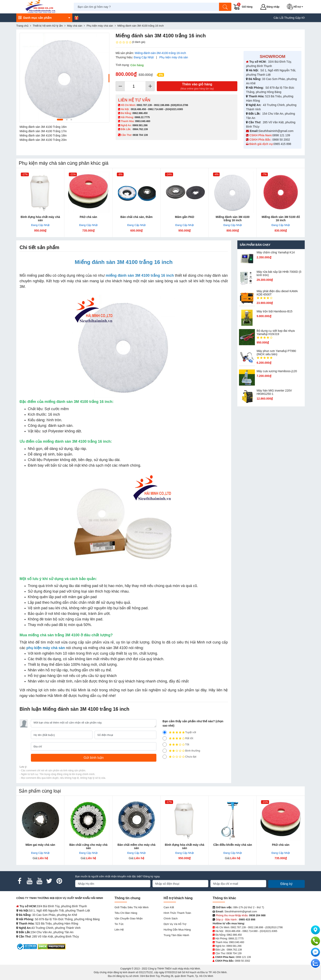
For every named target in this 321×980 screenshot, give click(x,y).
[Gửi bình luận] (94, 758)
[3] (165, 745)
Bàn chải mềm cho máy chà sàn (136, 846)
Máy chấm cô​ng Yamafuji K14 (276, 252)
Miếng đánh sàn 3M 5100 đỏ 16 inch (281, 219)
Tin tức (119, 924)
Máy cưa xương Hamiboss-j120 (277, 371)
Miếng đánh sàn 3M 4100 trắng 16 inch (233, 219)
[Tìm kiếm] (225, 7)
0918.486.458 (138, 109)
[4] (165, 738)
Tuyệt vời (179, 732)
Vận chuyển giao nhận (129, 918)
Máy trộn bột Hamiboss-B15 (274, 311)
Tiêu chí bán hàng (126, 913)
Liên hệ (119, 930)
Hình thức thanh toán (177, 913)
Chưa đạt (179, 757)
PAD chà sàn (88, 217)
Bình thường (181, 751)
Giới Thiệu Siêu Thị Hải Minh (132, 907)
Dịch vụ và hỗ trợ (175, 924)
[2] (165, 751)
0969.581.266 (140, 125)
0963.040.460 (143, 121)
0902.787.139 (144, 105)
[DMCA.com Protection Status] (52, 946)
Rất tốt (178, 738)
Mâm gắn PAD (185, 217)
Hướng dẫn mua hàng (177, 930)
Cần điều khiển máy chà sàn (233, 845)
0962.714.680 (156, 109)
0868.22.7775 (142, 117)
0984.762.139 (140, 129)
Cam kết (169, 907)
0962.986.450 (140, 113)
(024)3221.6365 (174, 109)
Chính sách (171, 918)
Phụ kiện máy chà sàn (174, 57)
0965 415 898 (282, 144)
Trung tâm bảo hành (176, 935)
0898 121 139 (281, 135)
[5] (165, 732)
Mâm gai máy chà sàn (40, 845)
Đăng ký (286, 884)
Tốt (176, 745)
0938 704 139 (234, 953)
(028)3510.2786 (179, 105)
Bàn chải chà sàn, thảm (136, 217)
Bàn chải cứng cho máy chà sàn (88, 846)
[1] (165, 757)
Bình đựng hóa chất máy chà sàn (40, 219)
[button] (296, 7)
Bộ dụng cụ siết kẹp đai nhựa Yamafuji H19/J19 (276, 332)
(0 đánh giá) (130, 42)
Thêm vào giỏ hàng (197, 86)
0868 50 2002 (282, 140)
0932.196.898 (161, 105)
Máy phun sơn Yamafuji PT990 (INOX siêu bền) (276, 353)
